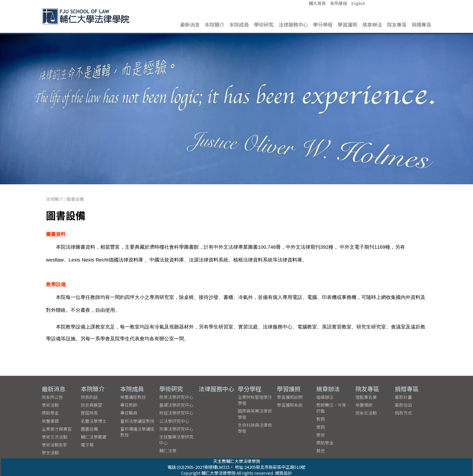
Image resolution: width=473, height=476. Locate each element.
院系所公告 (52, 397)
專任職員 (129, 413)
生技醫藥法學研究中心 (176, 440)
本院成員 (239, 24)
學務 (321, 427)
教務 (321, 419)
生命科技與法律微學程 (255, 428)
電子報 (87, 445)
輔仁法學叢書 (94, 437)
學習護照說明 (290, 397)
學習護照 (348, 24)
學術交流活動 (55, 437)
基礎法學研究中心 (176, 405)
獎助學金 (50, 413)
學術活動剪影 (55, 445)
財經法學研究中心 (176, 413)
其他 (321, 451)
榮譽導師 (364, 405)
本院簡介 (214, 24)
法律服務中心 (293, 24)
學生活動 (50, 453)
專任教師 (129, 405)
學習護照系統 (290, 405)
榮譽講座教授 (133, 397)
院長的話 (89, 397)
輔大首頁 (317, 3)
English (358, 3)
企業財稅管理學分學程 (255, 400)
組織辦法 (325, 397)
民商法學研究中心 (176, 397)
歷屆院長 (89, 413)
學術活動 (50, 405)
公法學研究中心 (174, 421)
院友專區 (397, 24)
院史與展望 (91, 405)
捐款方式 (403, 413)
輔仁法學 (168, 451)
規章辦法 (372, 24)
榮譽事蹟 (50, 421)
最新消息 (190, 24)
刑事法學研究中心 (176, 429)
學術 (321, 435)
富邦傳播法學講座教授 (137, 432)
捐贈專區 (421, 24)
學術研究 (264, 24)
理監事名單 (366, 397)
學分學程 (323, 24)
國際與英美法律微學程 (255, 414)
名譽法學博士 (94, 421)
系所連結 (339, 3)
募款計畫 (403, 397)
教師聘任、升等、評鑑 (333, 408)
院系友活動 (366, 413)
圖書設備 (75, 199)
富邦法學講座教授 (137, 421)
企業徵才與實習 (57, 429)
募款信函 (403, 405)
